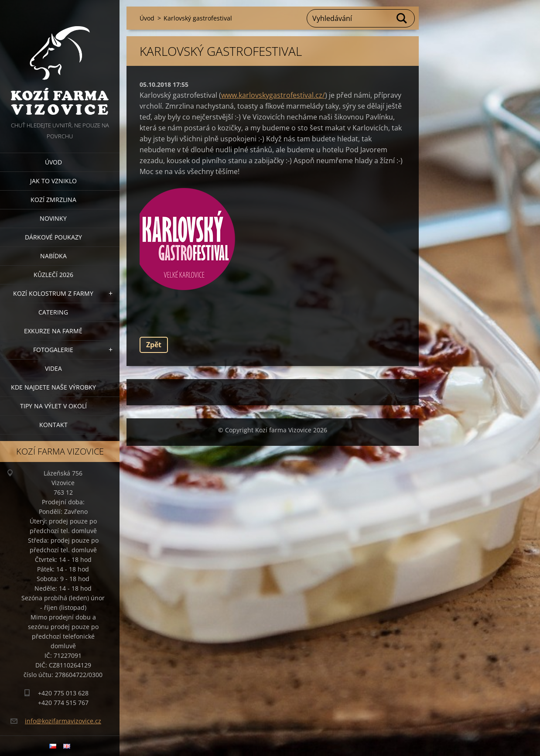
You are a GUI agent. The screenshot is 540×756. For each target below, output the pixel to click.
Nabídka (53, 256)
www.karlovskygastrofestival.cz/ (273, 95)
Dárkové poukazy (53, 237)
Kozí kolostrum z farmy (53, 293)
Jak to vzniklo (53, 181)
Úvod (53, 162)
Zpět (154, 345)
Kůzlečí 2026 (53, 275)
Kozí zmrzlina (53, 200)
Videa (53, 368)
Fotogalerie (53, 350)
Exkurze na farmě (53, 331)
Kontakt (53, 425)
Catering (53, 312)
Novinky (53, 218)
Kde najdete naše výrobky (53, 387)
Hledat (402, 18)
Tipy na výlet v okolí (53, 406)
